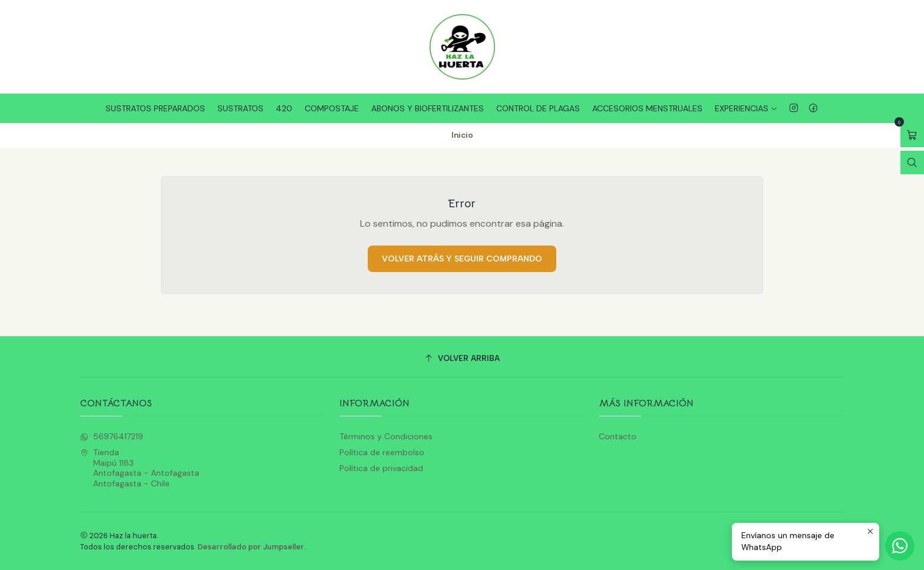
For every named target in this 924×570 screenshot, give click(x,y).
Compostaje (332, 108)
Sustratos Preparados (155, 108)
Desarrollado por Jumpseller (251, 547)
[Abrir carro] (912, 135)
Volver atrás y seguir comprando (462, 259)
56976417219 (112, 436)
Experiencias (746, 108)
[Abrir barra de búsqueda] (912, 163)
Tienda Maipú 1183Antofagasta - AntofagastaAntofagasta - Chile (140, 468)
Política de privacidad (381, 468)
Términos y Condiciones (386, 436)
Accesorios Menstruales (647, 108)
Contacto (618, 436)
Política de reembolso (382, 452)
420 (284, 108)
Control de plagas (538, 108)
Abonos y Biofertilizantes (428, 108)
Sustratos (240, 108)
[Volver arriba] (462, 358)
